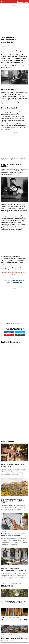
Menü (3, 2)
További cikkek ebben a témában (12, 583)
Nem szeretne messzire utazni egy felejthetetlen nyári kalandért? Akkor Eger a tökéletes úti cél (14, 638)
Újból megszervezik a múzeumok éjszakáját (14, 620)
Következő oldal (16, 323)
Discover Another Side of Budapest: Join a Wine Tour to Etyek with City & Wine (14, 602)
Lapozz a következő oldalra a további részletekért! (15, 281)
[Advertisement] (14, 20)
